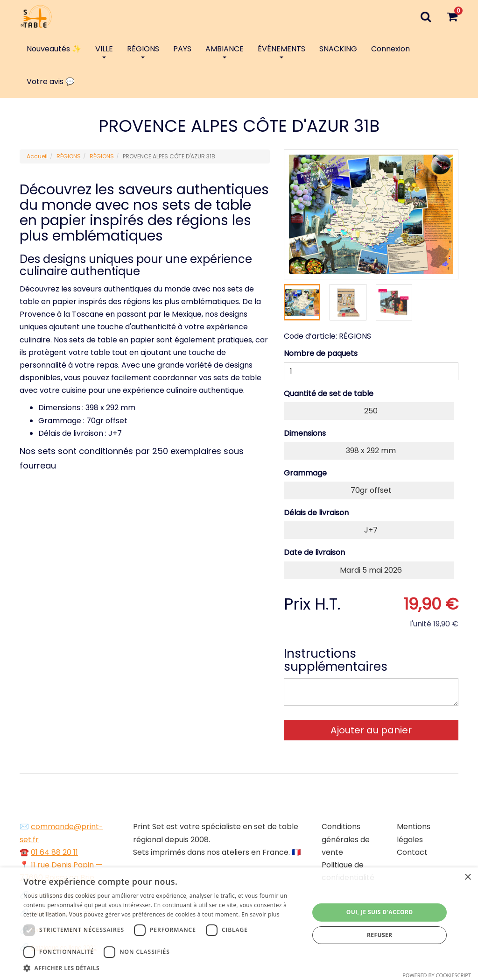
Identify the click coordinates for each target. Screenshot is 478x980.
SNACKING (338, 49)
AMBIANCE (225, 51)
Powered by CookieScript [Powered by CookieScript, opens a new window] (437, 975)
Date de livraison (314, 552)
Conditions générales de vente (346, 839)
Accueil (37, 156)
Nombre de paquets (321, 353)
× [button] (467, 877)
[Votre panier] (452, 16)
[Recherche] (425, 16)
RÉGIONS (143, 51)
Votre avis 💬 (51, 82)
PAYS (182, 49)
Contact (412, 852)
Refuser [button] (380, 935)
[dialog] (239, 924)
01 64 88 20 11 (54, 852)
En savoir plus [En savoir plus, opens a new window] (260, 914)
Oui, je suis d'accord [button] (380, 912)
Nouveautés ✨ (54, 49)
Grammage (305, 473)
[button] (162, 968)
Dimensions (305, 433)
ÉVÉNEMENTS (281, 51)
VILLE (104, 51)
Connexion (390, 49)
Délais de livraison (316, 513)
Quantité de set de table (329, 394)
